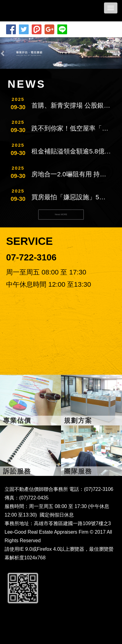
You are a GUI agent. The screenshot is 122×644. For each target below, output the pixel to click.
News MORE (61, 214)
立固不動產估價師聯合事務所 (40, 11)
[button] (3, 53)
